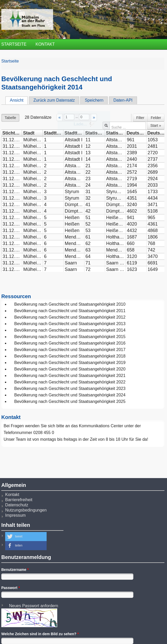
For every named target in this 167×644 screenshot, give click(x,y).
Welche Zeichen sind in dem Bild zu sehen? (40, 634)
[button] (26, 537)
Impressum (15, 515)
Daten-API (123, 100)
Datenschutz (17, 505)
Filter (140, 118)
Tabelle (10, 118)
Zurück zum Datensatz (54, 100)
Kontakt (45, 44)
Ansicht (19, 100)
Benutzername (15, 570)
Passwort (11, 588)
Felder (156, 118)
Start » (156, 125)
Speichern (94, 100)
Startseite (14, 44)
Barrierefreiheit (19, 500)
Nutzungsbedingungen (26, 510)
